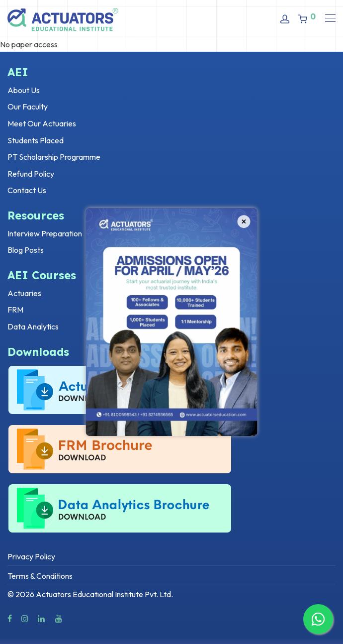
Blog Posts (26, 250)
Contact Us (27, 190)
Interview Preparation (45, 233)
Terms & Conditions (40, 576)
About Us (24, 90)
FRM (15, 310)
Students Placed (36, 140)
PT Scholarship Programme (54, 157)
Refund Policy (31, 174)
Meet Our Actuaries (42, 123)
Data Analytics (33, 326)
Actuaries (24, 293)
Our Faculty (28, 107)
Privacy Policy (31, 556)
